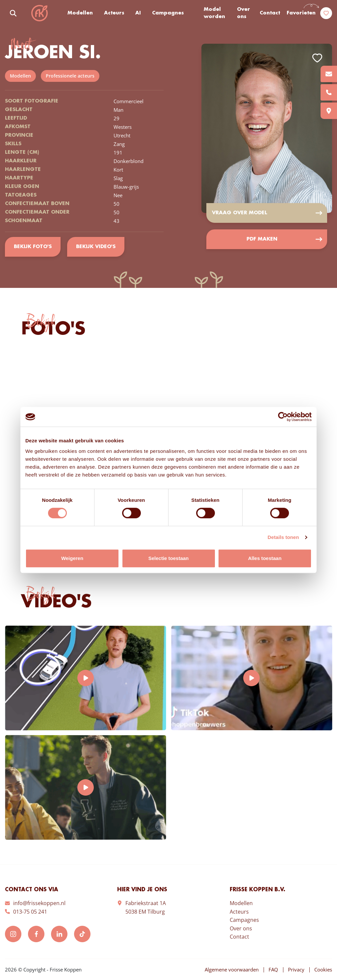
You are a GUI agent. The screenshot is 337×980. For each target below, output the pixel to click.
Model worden (214, 13)
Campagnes (168, 13)
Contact (270, 13)
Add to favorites (317, 58)
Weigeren (72, 558)
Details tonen (283, 537)
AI (138, 13)
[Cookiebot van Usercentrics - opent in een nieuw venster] (283, 417)
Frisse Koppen (39, 13)
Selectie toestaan (169, 558)
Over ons (244, 13)
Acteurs (114, 13)
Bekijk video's (96, 247)
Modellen (80, 13)
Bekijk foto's (33, 247)
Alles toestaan (265, 558)
